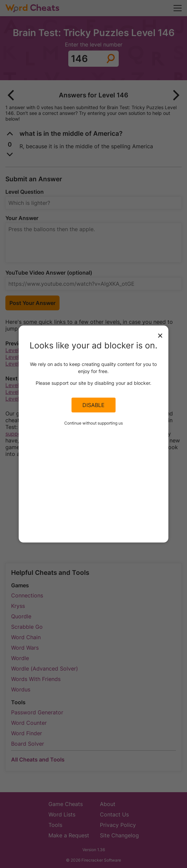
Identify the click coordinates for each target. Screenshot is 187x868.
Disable (93, 405)
